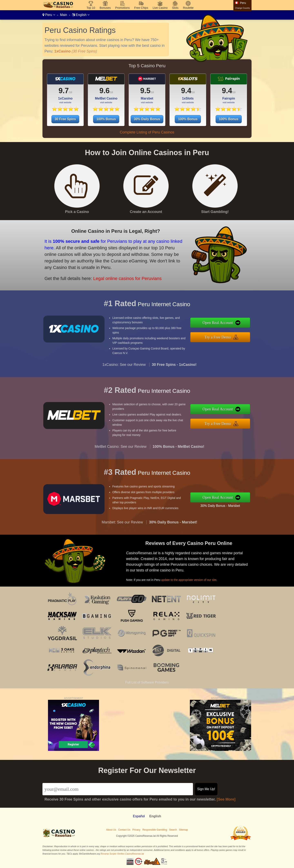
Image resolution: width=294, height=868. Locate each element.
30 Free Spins (65, 119)
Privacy (136, 830)
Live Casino (160, 8)
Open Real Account (224, 323)
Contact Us (124, 830)
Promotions (122, 8)
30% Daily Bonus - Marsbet (226, 505)
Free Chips (141, 8)
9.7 (64, 91)
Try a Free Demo (224, 336)
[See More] (226, 799)
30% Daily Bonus (147, 119)
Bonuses (105, 8)
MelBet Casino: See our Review (120, 453)
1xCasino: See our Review (124, 371)
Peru (49, 15)
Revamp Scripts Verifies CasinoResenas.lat (122, 854)
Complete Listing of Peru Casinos (147, 132)
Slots (175, 8)
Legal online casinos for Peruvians (120, 276)
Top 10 (91, 8)
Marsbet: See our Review (122, 528)
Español (139, 816)
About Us (111, 830)
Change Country (242, 8)
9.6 (105, 91)
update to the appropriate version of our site (195, 578)
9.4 (186, 91)
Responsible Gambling (155, 830)
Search (173, 830)
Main (64, 15)
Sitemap (183, 830)
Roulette (188, 8)
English (81, 15)
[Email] (118, 789)
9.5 (145, 91)
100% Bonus (106, 119)
